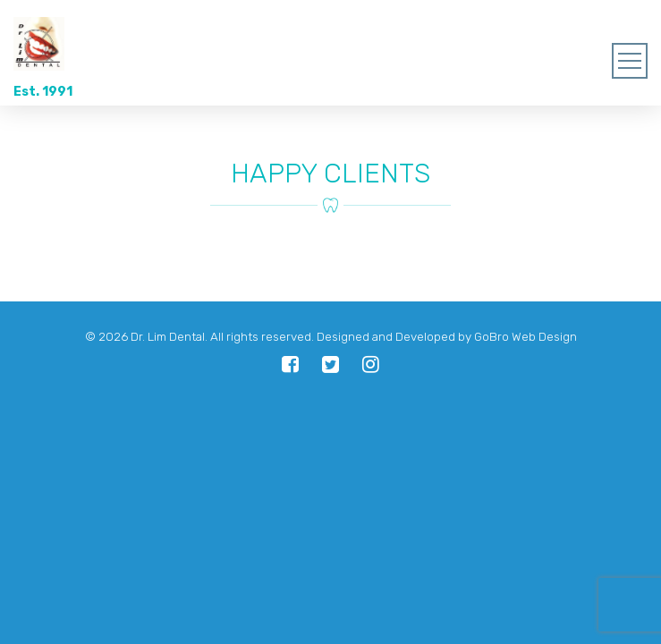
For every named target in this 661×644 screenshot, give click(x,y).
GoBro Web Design (525, 336)
